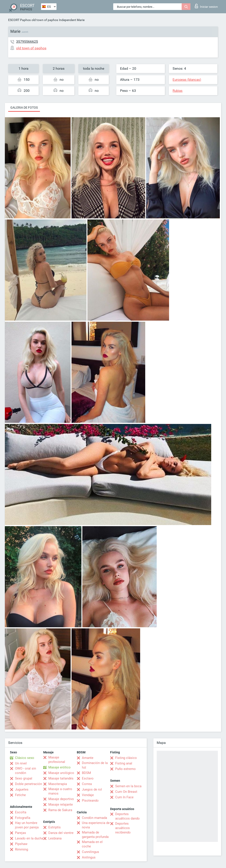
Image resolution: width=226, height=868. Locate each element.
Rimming (22, 849)
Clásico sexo (25, 758)
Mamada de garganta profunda (95, 835)
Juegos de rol (92, 789)
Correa (87, 784)
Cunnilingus (90, 852)
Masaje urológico (61, 773)
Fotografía (23, 818)
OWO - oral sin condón (25, 771)
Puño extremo (125, 769)
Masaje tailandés (61, 778)
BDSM (86, 773)
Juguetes (22, 789)
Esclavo (88, 778)
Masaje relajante (61, 804)
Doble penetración (28, 784)
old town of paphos (45, 20)
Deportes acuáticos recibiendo (123, 828)
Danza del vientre (61, 833)
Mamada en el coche (92, 844)
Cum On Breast (126, 792)
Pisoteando (90, 801)
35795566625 (27, 41)
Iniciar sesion (206, 6)
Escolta (21, 812)
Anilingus (89, 857)
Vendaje (88, 795)
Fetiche (20, 795)
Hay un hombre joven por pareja (27, 825)
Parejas (21, 833)
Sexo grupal (24, 778)
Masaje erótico (59, 767)
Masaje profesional (57, 760)
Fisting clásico (126, 758)
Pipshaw (21, 844)
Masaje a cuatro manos (60, 791)
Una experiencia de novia (96, 825)
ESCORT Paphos (19, 20)
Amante (88, 758)
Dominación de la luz (95, 765)
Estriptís (55, 827)
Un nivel (21, 763)
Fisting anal (124, 763)
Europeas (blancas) (187, 80)
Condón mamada (94, 818)
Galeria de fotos (24, 108)
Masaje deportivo (61, 799)
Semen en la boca (128, 786)
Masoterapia (58, 784)
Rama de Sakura (60, 810)
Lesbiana (55, 838)
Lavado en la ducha (29, 838)
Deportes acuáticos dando (127, 816)
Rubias (178, 91)
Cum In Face (124, 797)
